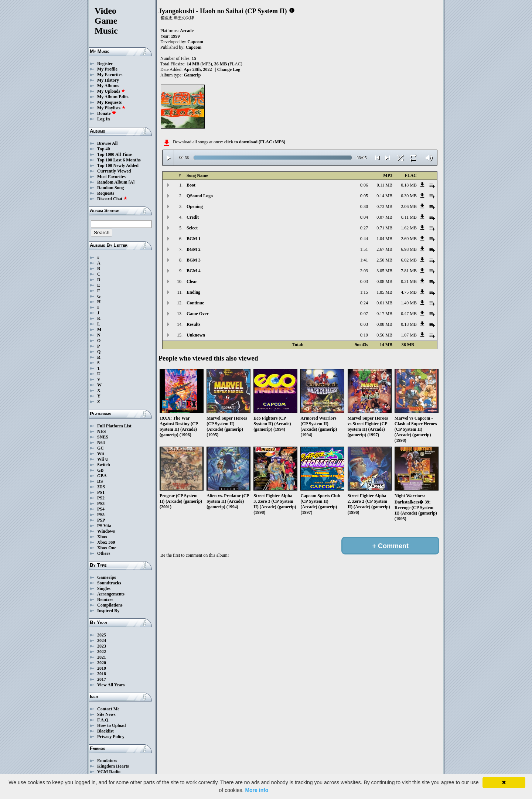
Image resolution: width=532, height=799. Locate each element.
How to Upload (111, 725)
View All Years (111, 685)
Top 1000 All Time (114, 154)
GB (100, 470)
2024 (102, 641)
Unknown (196, 335)
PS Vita (104, 526)
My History (108, 80)
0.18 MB (409, 185)
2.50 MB (384, 260)
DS (100, 481)
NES (101, 431)
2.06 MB (409, 206)
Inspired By (108, 611)
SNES (103, 437)
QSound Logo (200, 196)
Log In (103, 119)
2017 (102, 679)
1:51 (364, 249)
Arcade (187, 31)
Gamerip (192, 75)
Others (104, 553)
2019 (102, 668)
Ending (193, 292)
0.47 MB (409, 314)
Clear (192, 281)
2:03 (364, 271)
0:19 (364, 335)
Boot (191, 185)
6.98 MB (409, 249)
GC (100, 448)
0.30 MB (409, 196)
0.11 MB (385, 185)
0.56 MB (384, 335)
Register (105, 64)
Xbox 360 (106, 542)
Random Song (110, 188)
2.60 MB (409, 239)
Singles (104, 588)
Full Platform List (114, 426)
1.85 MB (384, 292)
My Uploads (111, 91)
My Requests (109, 102)
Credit (193, 217)
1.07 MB (409, 335)
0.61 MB (384, 303)
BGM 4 (194, 271)
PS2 (101, 498)
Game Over (198, 314)
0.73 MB (384, 206)
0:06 (364, 185)
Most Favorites (111, 177)
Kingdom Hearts (113, 766)
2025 (102, 635)
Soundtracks (109, 583)
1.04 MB (384, 239)
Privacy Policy (111, 737)
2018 (102, 674)
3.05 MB (384, 271)
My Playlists (111, 108)
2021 (102, 657)
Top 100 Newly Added (118, 165)
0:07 (364, 314)
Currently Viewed (114, 171)
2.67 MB (384, 249)
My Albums (108, 86)
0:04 (364, 217)
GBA (102, 476)
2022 (102, 652)
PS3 (101, 503)
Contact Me (108, 709)
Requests (106, 193)
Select (192, 228)
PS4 (101, 509)
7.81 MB (409, 271)
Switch (104, 465)
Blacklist (105, 731)
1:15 (364, 292)
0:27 (364, 228)
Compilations (110, 605)
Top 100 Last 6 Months (119, 160)
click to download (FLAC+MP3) (255, 142)
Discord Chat (112, 199)
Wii (100, 454)
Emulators (107, 761)
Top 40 (104, 149)
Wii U (103, 459)
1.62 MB (409, 228)
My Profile (107, 69)
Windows (106, 531)
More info (257, 790)
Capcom (195, 42)
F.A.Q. (103, 720)
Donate (107, 113)
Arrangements (111, 594)
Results (193, 324)
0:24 (364, 303)
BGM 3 (194, 260)
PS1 (101, 492)
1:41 (364, 260)
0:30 (364, 206)
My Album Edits (113, 97)
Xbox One (107, 548)
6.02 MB (409, 260)
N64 (101, 443)
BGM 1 (194, 239)
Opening (195, 206)
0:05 (364, 196)
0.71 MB (384, 228)
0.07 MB (384, 217)
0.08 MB (384, 281)
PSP (101, 520)
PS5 (101, 515)
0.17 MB (384, 314)
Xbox (102, 537)
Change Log (229, 69)
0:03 (364, 281)
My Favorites (110, 75)
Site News (106, 714)
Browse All (107, 143)
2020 (102, 663)
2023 (102, 646)
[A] (132, 182)
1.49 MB (409, 303)
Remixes (105, 600)
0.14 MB (384, 196)
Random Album (112, 182)
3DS (101, 487)
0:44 (364, 239)
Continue (195, 303)
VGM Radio (109, 772)
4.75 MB (409, 292)
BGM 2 (194, 249)
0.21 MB (409, 281)
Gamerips (107, 577)
